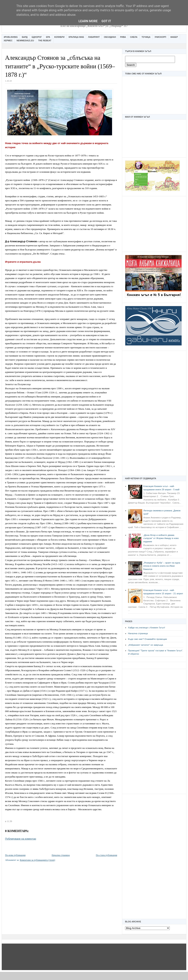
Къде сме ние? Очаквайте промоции (147, 639)
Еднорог (37, 37)
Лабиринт (94, 37)
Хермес (8, 41)
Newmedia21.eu (25, 41)
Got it (106, 21)
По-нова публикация (15, 855)
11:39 (9, 821)
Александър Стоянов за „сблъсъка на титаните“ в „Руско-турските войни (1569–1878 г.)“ (60, 66)
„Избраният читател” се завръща (145, 645)
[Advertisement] (154, 224)
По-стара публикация (107, 855)
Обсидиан (110, 37)
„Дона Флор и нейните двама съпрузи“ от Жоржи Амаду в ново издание (161, 538)
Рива (123, 37)
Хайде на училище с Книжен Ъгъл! (147, 628)
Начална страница (138, 633)
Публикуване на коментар (21, 839)
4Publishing (11, 37)
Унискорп (160, 37)
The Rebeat (45, 41)
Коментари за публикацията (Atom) (37, 860)
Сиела (134, 37)
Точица (146, 37)
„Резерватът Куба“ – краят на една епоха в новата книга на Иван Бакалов (162, 566)
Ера (48, 37)
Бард (25, 37)
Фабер (174, 37)
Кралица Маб (76, 37)
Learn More (88, 21)
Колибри (59, 37)
